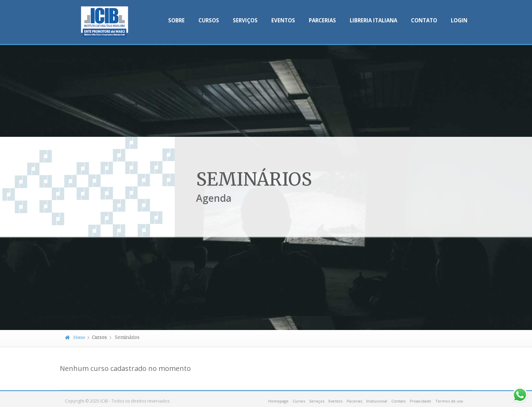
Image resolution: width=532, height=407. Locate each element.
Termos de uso (449, 401)
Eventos (283, 20)
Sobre (176, 20)
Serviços (245, 20)
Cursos (209, 20)
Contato (424, 20)
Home (75, 337)
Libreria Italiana (373, 20)
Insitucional (377, 401)
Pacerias (354, 401)
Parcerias (322, 20)
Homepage (278, 401)
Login (459, 20)
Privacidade (421, 401)
